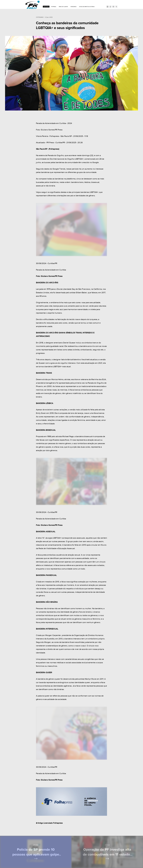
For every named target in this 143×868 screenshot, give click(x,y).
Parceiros (73, 7)
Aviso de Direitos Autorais (87, 7)
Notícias (46, 7)
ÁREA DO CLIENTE (63, 7)
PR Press (54, 7)
